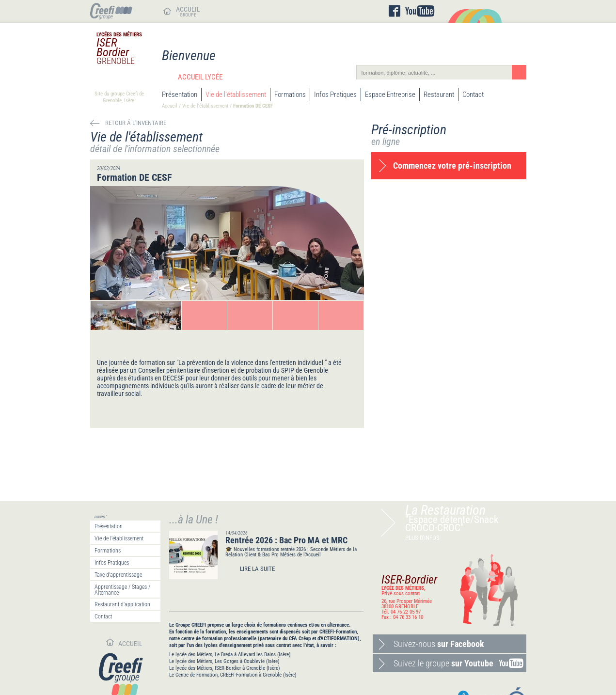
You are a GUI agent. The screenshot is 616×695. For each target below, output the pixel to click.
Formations (290, 95)
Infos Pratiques (335, 95)
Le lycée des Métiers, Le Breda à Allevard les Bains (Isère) (230, 655)
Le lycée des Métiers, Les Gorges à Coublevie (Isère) (224, 661)
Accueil (170, 106)
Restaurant (439, 95)
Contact (473, 95)
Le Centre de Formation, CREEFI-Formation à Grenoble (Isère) (233, 675)
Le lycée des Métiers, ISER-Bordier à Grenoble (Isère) (225, 668)
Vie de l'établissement (236, 95)
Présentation (180, 95)
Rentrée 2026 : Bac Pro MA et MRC (286, 540)
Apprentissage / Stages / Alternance (122, 590)
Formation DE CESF (253, 106)
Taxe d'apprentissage (118, 575)
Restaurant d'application (122, 604)
